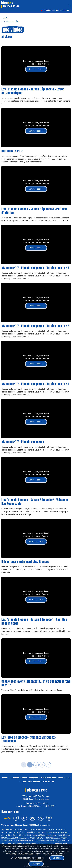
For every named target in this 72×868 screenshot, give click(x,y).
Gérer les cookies (36, 69)
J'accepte (36, 864)
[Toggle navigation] (69, 6)
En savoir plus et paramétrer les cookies (28, 858)
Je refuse (57, 858)
